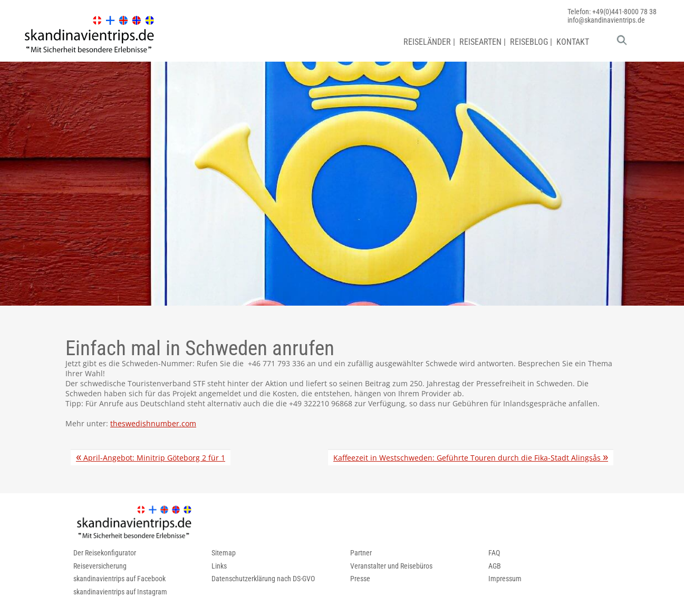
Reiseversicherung (100, 566)
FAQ (494, 553)
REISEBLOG (529, 42)
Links (219, 566)
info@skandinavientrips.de (606, 20)
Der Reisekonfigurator (105, 553)
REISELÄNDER (427, 42)
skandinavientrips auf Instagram (120, 592)
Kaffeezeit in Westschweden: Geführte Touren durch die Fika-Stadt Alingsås (471, 458)
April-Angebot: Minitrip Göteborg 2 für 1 (151, 458)
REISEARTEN (480, 42)
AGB (495, 566)
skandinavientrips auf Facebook (119, 579)
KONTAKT (573, 42)
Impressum (505, 579)
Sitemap (224, 553)
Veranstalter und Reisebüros (391, 566)
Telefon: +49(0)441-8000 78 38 (612, 12)
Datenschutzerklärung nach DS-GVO (263, 579)
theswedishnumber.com (153, 423)
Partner (361, 553)
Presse (360, 579)
